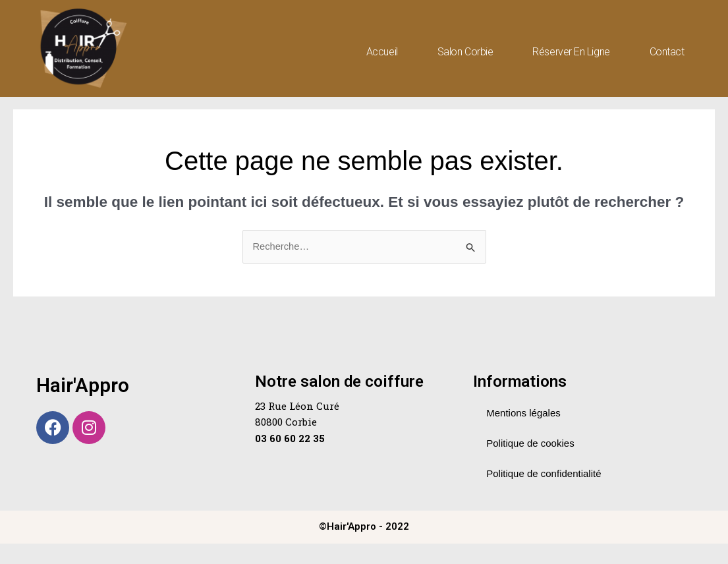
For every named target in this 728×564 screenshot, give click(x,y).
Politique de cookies (530, 464)
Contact (667, 52)
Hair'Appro (83, 406)
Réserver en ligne (571, 52)
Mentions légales (523, 433)
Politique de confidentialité (544, 494)
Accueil (382, 52)
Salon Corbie (465, 52)
